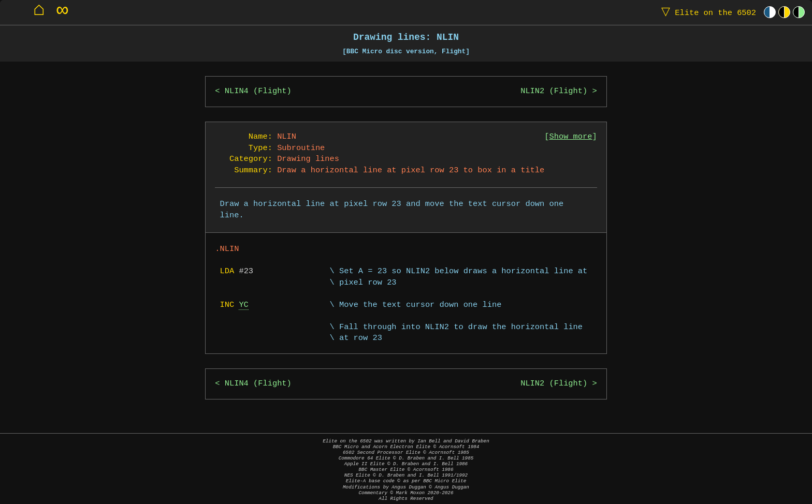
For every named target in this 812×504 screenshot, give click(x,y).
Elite (706, 12)
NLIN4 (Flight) (258, 91)
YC (243, 305)
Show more (571, 137)
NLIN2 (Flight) (554, 91)
